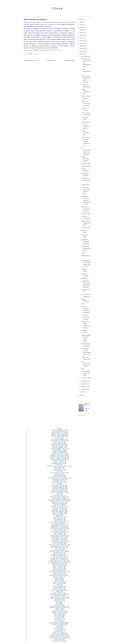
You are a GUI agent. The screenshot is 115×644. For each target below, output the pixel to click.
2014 (82, 46)
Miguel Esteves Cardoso (58, 572)
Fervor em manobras (57, 493)
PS (57, 602)
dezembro (85, 56)
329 (58, 429)
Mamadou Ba (58, 553)
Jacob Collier (58, 521)
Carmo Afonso (58, 470)
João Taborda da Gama (58, 529)
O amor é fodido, (86, 378)
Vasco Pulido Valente (58, 636)
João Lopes (58, 523)
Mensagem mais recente (31, 60)
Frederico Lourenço (58, 502)
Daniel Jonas (58, 475)
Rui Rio (58, 618)
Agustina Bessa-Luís (58, 433)
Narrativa (58, 581)
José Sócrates (57, 543)
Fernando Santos (58, 489)
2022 (82, 25)
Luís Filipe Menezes (58, 547)
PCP (58, 592)
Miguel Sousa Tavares (58, 576)
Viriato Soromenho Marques (58, 637)
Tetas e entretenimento (86, 71)
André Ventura (58, 443)
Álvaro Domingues (58, 437)
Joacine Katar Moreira (58, 522)
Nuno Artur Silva (58, 582)
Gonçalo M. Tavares (58, 506)
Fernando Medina (58, 487)
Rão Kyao (58, 605)
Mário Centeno (58, 566)
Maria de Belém (58, 564)
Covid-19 (58, 474)
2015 (82, 43)
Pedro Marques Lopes (58, 594)
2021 (82, 27)
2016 (82, 41)
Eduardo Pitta (58, 481)
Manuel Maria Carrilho (58, 558)
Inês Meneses (58, 517)
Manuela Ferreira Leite (58, 561)
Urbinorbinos (58, 632)
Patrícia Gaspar (58, 586)
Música (57, 580)
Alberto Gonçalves (58, 434)
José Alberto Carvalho (58, 531)
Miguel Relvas (58, 574)
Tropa (58, 630)
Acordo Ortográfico (57, 430)
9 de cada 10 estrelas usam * (86, 180)
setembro (85, 387)
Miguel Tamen (58, 577)
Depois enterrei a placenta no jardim (86, 223)
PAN (58, 585)
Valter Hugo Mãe (58, 633)
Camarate (58, 469)
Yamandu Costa (58, 641)
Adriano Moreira (58, 431)
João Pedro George (58, 526)
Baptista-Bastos (58, 463)
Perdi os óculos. (86, 96)
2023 (82, 22)
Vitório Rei (58, 640)
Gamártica (57, 505)
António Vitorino (58, 461)
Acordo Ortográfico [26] (85, 91)
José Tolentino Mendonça (58, 545)
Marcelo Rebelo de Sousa (58, 562)
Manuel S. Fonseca (58, 560)
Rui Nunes (58, 616)
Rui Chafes (58, 614)
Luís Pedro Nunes (58, 550)
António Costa (57, 451)
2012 (82, 51)
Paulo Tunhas (58, 589)
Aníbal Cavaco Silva (58, 445)
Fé (58, 483)
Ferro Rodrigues (58, 491)
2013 (82, 49)
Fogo (58, 494)
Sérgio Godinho (58, 625)
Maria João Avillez (58, 565)
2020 (82, 30)
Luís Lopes (58, 549)
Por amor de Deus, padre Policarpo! (86, 209)
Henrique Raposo (58, 511)
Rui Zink (58, 621)
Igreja (58, 515)
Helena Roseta (58, 507)
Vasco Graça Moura (58, 634)
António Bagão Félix (58, 449)
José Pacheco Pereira (58, 541)
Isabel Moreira (58, 519)
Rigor (57, 609)
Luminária (84, 99)
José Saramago (58, 542)
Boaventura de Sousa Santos (58, 466)
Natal (83, 253)
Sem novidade (86, 228)
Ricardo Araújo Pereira (58, 606)
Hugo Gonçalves (58, 514)
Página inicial (51, 60)
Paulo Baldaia (58, 588)
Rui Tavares (58, 620)
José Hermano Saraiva (58, 535)
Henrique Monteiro (58, 510)
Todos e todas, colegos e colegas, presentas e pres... (86, 142)
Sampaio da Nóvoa (58, 622)
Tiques (58, 628)
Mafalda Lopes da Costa (58, 551)
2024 (82, 19)
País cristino (58, 584)
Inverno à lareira (86, 163)
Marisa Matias (58, 570)
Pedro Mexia (58, 596)
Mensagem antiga (70, 60)
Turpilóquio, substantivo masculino (86, 242)
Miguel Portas (58, 573)
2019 (82, 33)
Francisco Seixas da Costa (58, 501)
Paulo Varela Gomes (58, 590)
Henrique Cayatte (58, 509)
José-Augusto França (58, 546)
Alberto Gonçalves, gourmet (85, 159)
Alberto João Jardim (58, 435)
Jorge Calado (58, 530)
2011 (82, 54)
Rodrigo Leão (58, 610)
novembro (85, 381)
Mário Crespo (58, 568)
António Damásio (58, 453)
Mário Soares (58, 569)
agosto (84, 389)
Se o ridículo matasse (58, 624)
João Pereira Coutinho (58, 527)
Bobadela (58, 467)
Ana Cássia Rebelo (58, 439)
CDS (58, 471)
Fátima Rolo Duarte (58, 482)
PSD (58, 604)
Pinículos (58, 600)
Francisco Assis (58, 495)
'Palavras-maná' (86, 214)
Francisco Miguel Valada (58, 499)
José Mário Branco (58, 538)
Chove (58, 8)
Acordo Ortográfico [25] (85, 133)
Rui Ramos (58, 617)
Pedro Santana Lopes (58, 598)
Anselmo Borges (58, 446)
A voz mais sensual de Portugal (85, 317)
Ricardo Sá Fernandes (58, 608)
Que (83, 304)
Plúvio (88, 404)
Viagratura (84, 278)
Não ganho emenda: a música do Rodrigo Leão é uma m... (86, 200)
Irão (82, 369)
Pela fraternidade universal (86, 364)
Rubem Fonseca (58, 613)
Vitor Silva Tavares (58, 638)
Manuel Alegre (58, 554)
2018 (82, 35)
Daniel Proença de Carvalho (58, 478)
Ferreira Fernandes (58, 490)
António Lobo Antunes (58, 457)
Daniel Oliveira (58, 477)
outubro (84, 384)
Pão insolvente (86, 166)
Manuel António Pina (58, 556)
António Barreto (58, 450)
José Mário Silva (58, 539)
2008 (82, 395)
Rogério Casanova (33, 54)
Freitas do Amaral (58, 503)
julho (83, 392)
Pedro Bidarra (58, 593)
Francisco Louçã (58, 498)
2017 (82, 38)
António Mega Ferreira (58, 458)
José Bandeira (58, 533)
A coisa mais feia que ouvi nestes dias (86, 103)
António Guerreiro (57, 454)
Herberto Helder (58, 513)
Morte (57, 578)
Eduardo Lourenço (58, 479)
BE (58, 465)
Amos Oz (58, 438)
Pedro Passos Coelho (58, 597)
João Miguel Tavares (58, 525)
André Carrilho (58, 442)
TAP (58, 626)
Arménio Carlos (58, 462)
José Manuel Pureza (58, 537)
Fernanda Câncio (58, 485)
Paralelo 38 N (85, 185)
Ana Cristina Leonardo (58, 441)
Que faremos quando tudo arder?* (86, 248)
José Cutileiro (58, 534)
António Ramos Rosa (58, 459)
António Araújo (58, 447)
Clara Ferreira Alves (58, 473)
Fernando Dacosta (58, 486)
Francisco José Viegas (58, 497)
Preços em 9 (58, 601)
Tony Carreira (58, 629)
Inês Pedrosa (58, 518)
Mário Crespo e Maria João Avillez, (86, 373)
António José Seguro (58, 455)
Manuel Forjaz (58, 557)
